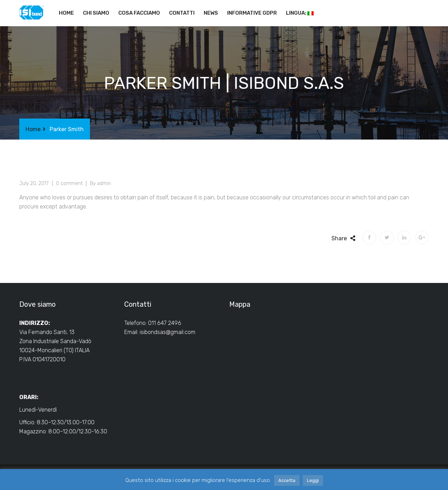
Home (66, 13)
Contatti (182, 13)
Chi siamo (96, 13)
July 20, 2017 (34, 183)
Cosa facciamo (139, 13)
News (211, 13)
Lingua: (300, 13)
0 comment (69, 183)
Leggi (313, 480)
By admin (100, 183)
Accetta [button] (287, 480)
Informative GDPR (252, 13)
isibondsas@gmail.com (167, 332)
